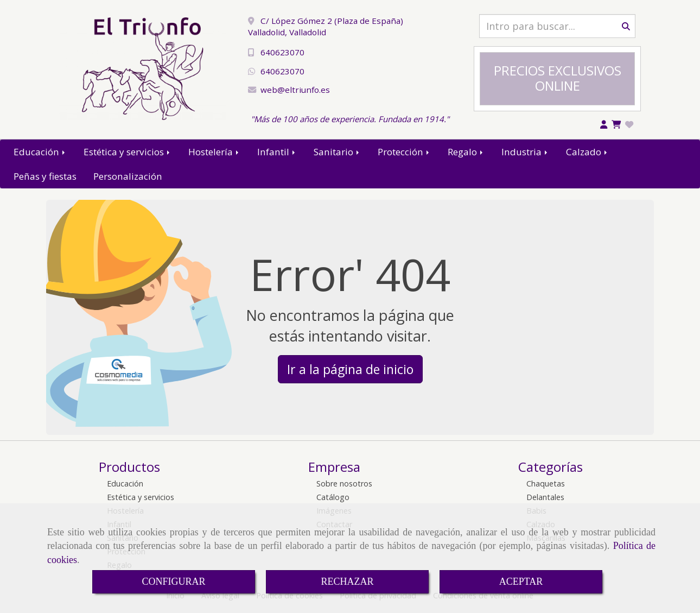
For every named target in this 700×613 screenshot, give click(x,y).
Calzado (587, 152)
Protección (404, 152)
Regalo (466, 152)
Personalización (128, 176)
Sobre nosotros (344, 484)
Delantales (545, 497)
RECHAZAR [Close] (347, 582)
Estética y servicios (128, 152)
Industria (525, 152)
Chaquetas (546, 484)
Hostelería (214, 152)
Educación (40, 152)
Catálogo (333, 497)
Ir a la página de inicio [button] (350, 369)
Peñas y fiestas (45, 176)
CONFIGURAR (173, 582)
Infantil (277, 152)
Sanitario (337, 152)
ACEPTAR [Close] (521, 582)
